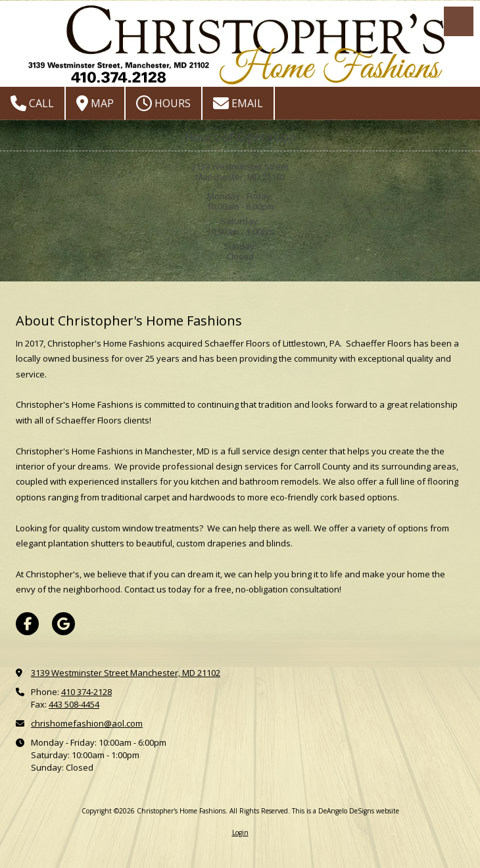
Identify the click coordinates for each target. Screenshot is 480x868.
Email (238, 103)
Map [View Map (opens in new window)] (95, 103)
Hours (163, 103)
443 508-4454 (74, 704)
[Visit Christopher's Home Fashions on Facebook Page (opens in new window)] (27, 624)
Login (240, 832)
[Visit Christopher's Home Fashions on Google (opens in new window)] (63, 624)
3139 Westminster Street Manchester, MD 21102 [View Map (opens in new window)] (126, 673)
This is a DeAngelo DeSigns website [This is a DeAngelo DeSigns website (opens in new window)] (346, 811)
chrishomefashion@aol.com (87, 723)
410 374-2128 (86, 692)
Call (32, 103)
